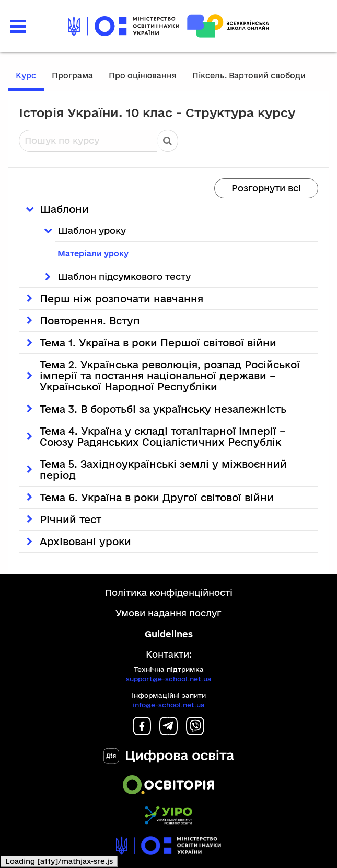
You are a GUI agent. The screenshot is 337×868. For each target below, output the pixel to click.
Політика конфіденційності (169, 593)
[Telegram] (168, 732)
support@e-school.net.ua (169, 679)
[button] (18, 25)
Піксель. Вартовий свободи (249, 76)
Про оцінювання (143, 76)
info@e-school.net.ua (169, 705)
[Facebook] (142, 732)
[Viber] (195, 732)
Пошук (168, 141)
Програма (72, 76)
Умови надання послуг (168, 613)
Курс (26, 76)
